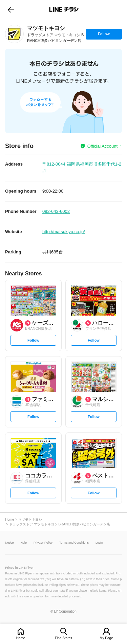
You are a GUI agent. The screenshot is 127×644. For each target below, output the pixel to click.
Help (24, 543)
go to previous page (11, 9)
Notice (9, 543)
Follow (104, 35)
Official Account (102, 146)
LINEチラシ (64, 9)
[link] (14, 34)
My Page (106, 638)
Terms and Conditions (74, 543)
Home (21, 638)
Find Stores (63, 638)
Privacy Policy (43, 543)
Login (99, 543)
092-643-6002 (56, 211)
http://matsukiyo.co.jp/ (64, 232)
